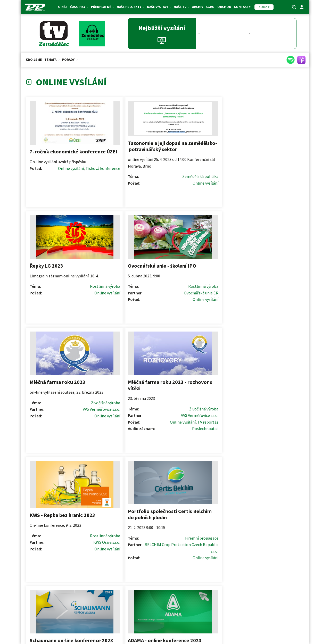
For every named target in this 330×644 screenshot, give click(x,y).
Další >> (209, 495)
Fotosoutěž (70, 590)
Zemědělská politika (143, 183)
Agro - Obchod (218, 7)
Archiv (198, 7)
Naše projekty (131, 7)
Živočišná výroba (77, 291)
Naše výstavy (159, 7)
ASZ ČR (93, 623)
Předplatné (103, 7)
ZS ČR (80, 623)
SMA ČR (108, 623)
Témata (52, 60)
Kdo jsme (34, 60)
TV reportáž (151, 303)
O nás (63, 7)
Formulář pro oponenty (165, 582)
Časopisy (79, 7)
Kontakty (242, 7)
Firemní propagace (284, 296)
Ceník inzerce (260, 565)
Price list (260, 573)
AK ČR (68, 623)
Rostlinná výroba (216, 170)
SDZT (121, 623)
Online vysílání (63, 166)
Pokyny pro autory (165, 565)
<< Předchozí (125, 495)
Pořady (70, 60)
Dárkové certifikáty (70, 573)
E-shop (70, 581)
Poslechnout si (148, 310)
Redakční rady (165, 574)
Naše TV (182, 7)
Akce (70, 598)
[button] (276, 528)
